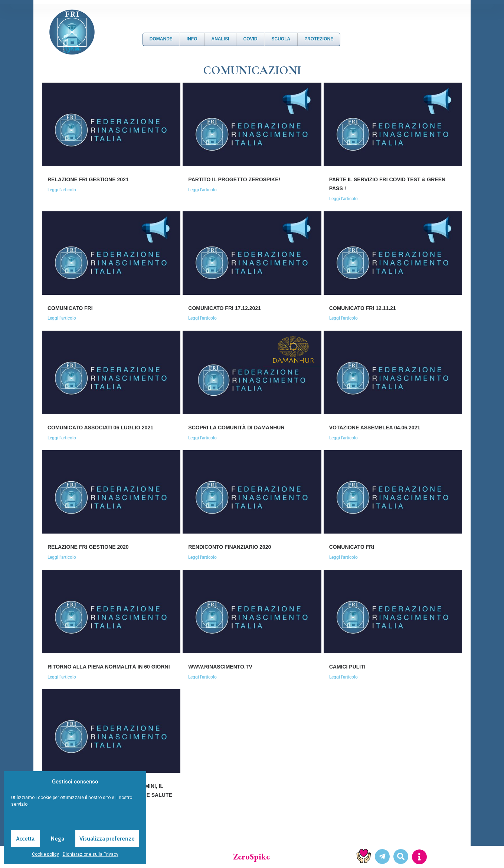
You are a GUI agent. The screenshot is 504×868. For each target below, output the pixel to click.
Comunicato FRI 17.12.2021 (225, 308)
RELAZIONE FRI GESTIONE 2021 (88, 179)
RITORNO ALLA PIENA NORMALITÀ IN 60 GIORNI (109, 667)
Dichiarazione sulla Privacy (91, 854)
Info (192, 39)
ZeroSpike (251, 857)
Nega (58, 839)
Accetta (25, 839)
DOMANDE (161, 39)
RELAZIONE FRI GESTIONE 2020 (88, 547)
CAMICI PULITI (347, 667)
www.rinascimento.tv (220, 667)
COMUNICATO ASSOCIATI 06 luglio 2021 (100, 428)
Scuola (281, 39)
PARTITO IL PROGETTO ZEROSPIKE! (234, 179)
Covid (250, 39)
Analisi (220, 39)
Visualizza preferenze (107, 839)
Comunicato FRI (70, 308)
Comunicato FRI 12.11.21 (363, 308)
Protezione (319, 39)
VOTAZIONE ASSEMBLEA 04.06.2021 (375, 428)
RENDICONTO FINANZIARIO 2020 (230, 547)
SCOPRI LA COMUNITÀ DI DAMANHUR (236, 428)
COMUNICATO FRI (352, 547)
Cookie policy (45, 854)
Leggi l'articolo (62, 190)
